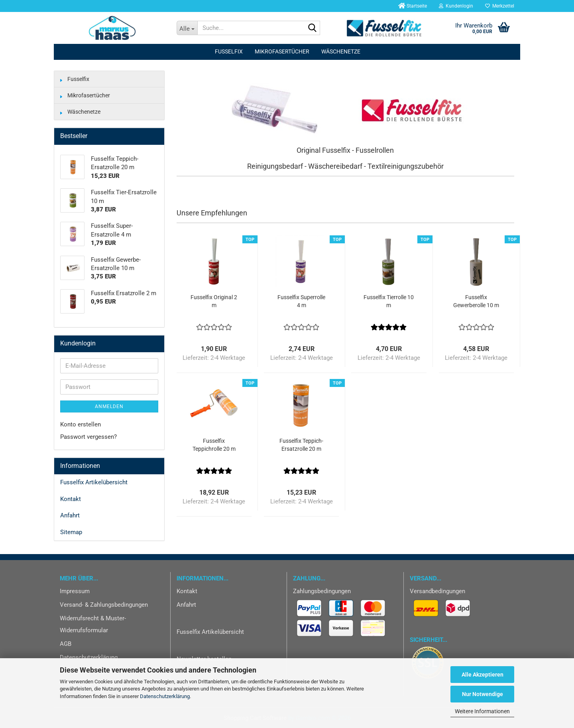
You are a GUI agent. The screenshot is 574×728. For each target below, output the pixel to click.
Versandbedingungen (437, 591)
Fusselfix (229, 51)
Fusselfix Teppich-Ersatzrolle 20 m (301, 445)
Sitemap (71, 532)
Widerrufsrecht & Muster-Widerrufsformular (93, 624)
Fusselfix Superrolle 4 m (301, 301)
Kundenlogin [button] (456, 6)
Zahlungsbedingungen (322, 591)
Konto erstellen (81, 424)
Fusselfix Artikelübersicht (94, 482)
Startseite (412, 6)
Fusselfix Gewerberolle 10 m (476, 301)
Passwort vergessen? (88, 437)
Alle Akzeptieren (483, 675)
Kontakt (71, 499)
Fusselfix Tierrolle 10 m (389, 301)
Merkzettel (500, 6)
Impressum (75, 591)
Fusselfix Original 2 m (214, 301)
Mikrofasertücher (282, 51)
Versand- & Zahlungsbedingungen (104, 605)
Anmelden (109, 406)
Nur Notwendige (483, 694)
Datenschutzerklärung (165, 696)
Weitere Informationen (482, 711)
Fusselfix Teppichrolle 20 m (214, 445)
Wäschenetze (341, 51)
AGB (66, 644)
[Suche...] (187, 28)
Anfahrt (70, 515)
